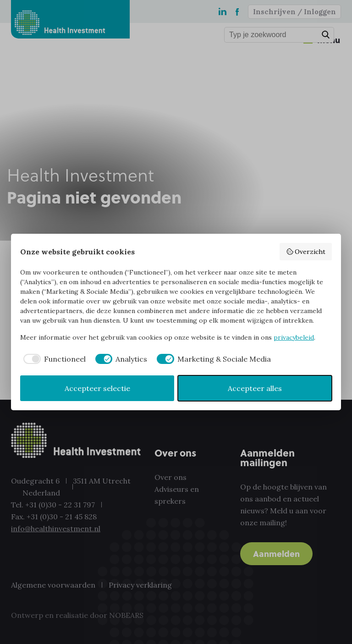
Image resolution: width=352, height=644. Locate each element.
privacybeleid (294, 337)
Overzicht (306, 252)
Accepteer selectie (97, 388)
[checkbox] (53, 359)
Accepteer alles (255, 388)
